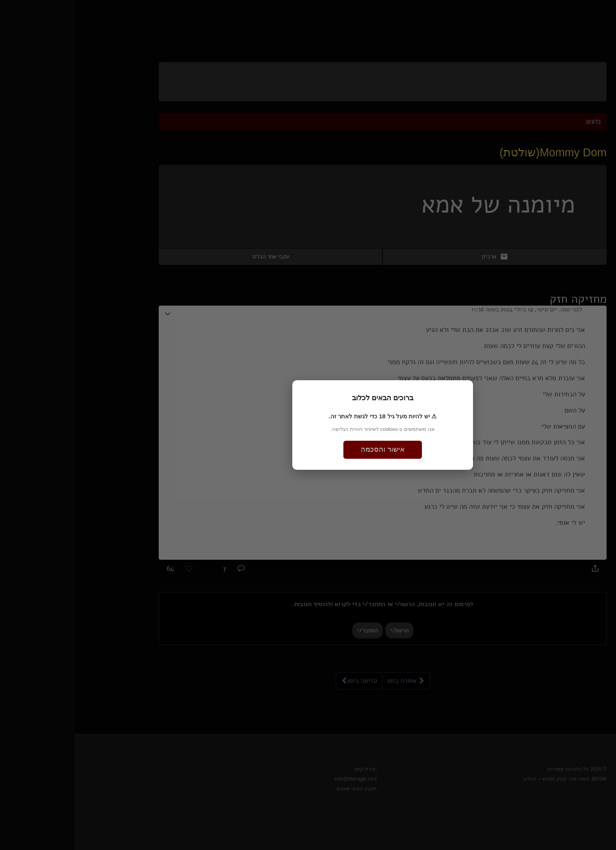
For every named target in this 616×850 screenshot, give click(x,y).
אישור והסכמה (308, 449)
